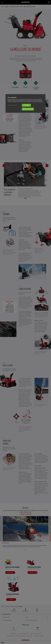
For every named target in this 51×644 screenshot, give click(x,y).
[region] (25, 103)
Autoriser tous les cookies (28, 109)
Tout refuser (26, 105)
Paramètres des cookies (12, 105)
